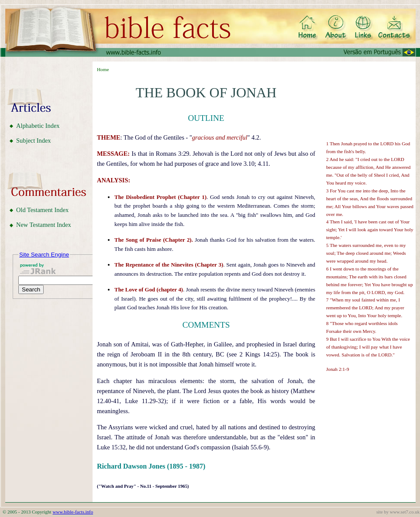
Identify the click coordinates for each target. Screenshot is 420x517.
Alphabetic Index (38, 126)
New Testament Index (44, 225)
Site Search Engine (44, 255)
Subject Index (34, 140)
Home (103, 69)
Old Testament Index (42, 210)
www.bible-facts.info (73, 512)
